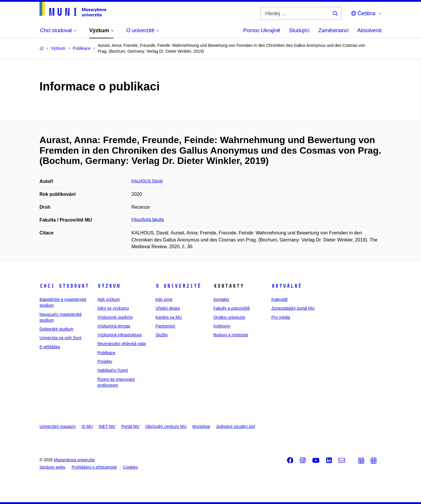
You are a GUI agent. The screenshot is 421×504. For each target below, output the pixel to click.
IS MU (87, 426)
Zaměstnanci (333, 30)
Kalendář (279, 299)
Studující (299, 30)
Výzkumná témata (114, 326)
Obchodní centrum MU (166, 426)
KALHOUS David (147, 181)
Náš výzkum (108, 299)
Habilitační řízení (113, 370)
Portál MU (130, 426)
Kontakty (221, 299)
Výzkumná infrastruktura (119, 335)
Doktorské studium (56, 329)
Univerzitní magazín (58, 426)
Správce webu (52, 467)
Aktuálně (287, 286)
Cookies (131, 467)
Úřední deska (168, 308)
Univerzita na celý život (60, 338)
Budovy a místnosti (231, 335)
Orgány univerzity (229, 317)
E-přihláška (50, 347)
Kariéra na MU (169, 317)
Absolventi (369, 30)
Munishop (201, 426)
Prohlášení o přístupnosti (94, 467)
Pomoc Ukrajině (262, 30)
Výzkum (109, 286)
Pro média (281, 317)
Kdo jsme (164, 299)
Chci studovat (64, 286)
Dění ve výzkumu (113, 308)
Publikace (106, 353)
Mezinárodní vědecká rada (121, 344)
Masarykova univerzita (74, 460)
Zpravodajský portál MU (293, 308)
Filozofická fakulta (148, 220)
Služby (162, 335)
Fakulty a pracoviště (232, 308)
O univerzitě (178, 286)
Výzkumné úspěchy (115, 317)
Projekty (105, 361)
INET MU (107, 426)
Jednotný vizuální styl (235, 426)
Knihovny (222, 326)
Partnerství (165, 326)
